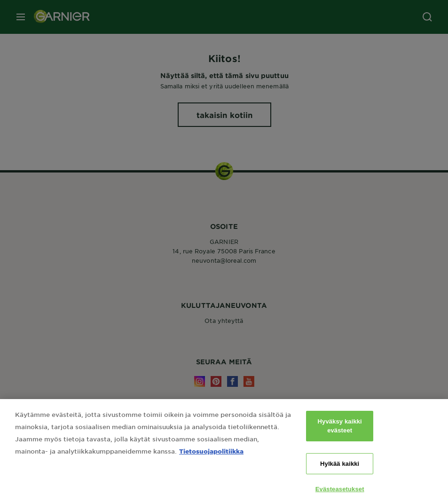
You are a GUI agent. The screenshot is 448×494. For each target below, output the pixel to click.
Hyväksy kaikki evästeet (340, 435)
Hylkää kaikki (340, 473)
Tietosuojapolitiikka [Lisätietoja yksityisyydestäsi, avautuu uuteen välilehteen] (211, 460)
